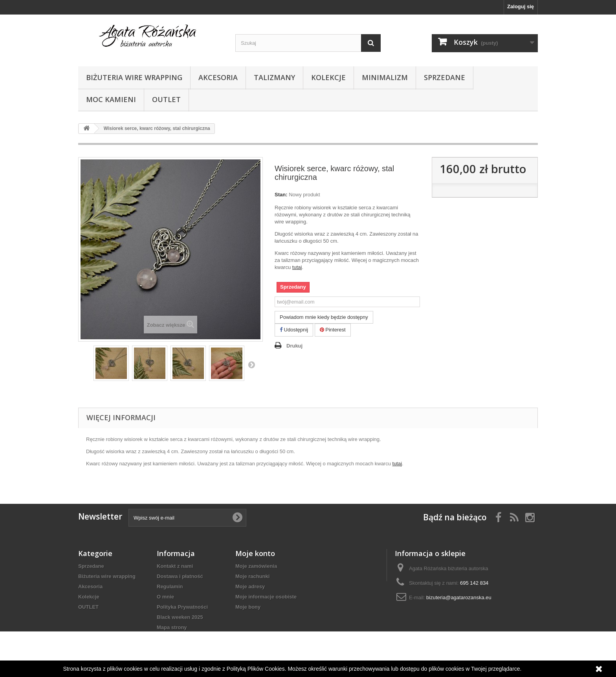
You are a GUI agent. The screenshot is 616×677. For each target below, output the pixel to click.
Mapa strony (172, 627)
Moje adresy (250, 586)
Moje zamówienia (256, 566)
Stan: (281, 195)
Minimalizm (385, 77)
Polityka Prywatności (182, 607)
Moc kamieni (111, 99)
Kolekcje (328, 77)
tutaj (297, 267)
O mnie (165, 597)
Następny (251, 364)
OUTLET (166, 99)
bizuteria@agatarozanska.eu (459, 597)
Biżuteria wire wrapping (134, 77)
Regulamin (170, 586)
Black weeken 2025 (180, 617)
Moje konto (255, 553)
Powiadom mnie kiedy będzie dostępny (324, 317)
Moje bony (248, 607)
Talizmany (274, 77)
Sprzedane (445, 77)
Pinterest (333, 330)
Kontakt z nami (175, 566)
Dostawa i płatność (180, 576)
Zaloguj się (521, 6)
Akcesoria (218, 77)
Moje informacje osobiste (266, 597)
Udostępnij (294, 330)
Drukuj (294, 346)
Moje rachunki (252, 576)
